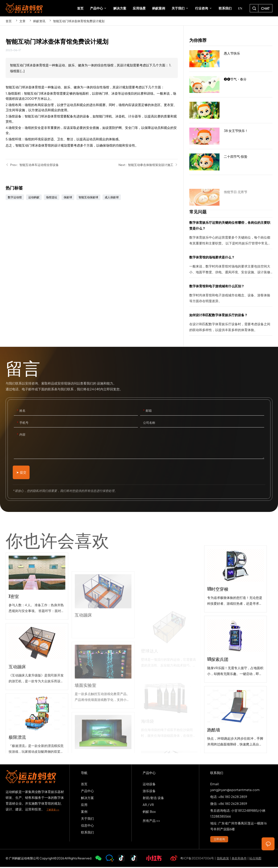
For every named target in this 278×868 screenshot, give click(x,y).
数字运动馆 (15, 197)
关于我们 (87, 819)
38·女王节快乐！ (231, 137)
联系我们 (87, 833)
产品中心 (87, 792)
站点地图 (255, 859)
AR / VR (148, 805)
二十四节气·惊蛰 (231, 162)
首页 (9, 21)
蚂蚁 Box (149, 812)
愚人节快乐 (231, 59)
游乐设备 (149, 792)
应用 (84, 805)
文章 (22, 21)
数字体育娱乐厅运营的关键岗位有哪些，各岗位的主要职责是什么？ (231, 234)
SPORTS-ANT (24, 8)
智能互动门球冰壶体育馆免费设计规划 (79, 21)
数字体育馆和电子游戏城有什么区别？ (231, 295)
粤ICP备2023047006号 (197, 859)
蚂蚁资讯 (39, 21)
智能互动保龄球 (88, 197)
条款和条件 (239, 859)
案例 (84, 812)
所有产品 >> (151, 821)
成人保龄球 (112, 197)
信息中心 (87, 826)
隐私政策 (223, 859)
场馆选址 (52, 197)
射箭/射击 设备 (153, 798)
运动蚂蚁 (34, 197)
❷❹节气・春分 (231, 86)
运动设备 (149, 785)
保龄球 (68, 197)
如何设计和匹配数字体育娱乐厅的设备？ (231, 324)
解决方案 (87, 798)
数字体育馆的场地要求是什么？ (231, 266)
